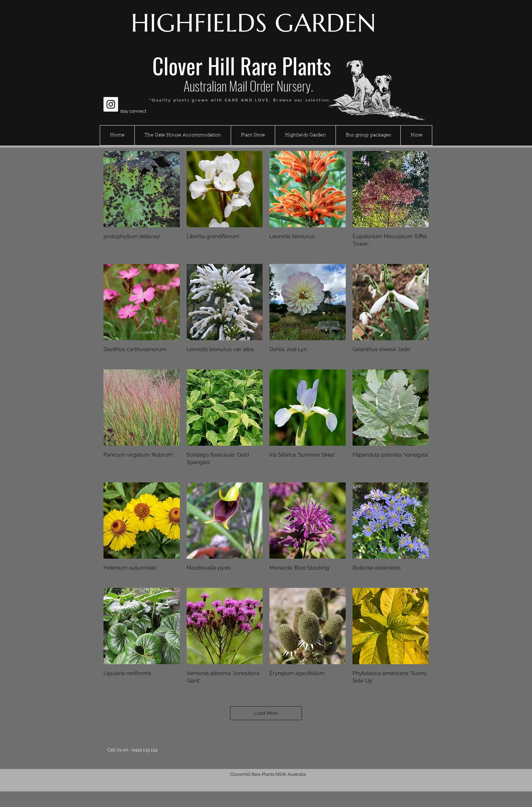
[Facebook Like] (117, 88)
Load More (266, 713)
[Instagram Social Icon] (111, 104)
